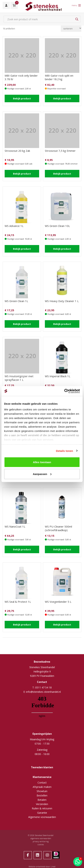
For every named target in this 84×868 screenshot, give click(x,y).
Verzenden (42, 804)
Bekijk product (22, 98)
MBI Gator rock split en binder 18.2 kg (59, 77)
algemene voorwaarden (41, 838)
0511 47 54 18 (43, 687)
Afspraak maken (42, 787)
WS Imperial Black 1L (58, 376)
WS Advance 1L (14, 226)
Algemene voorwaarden (42, 817)
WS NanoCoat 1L (15, 526)
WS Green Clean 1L (16, 301)
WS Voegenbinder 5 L (58, 602)
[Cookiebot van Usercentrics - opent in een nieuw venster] (64, 391)
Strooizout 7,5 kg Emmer (60, 151)
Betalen (42, 800)
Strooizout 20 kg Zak (17, 151)
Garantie (42, 813)
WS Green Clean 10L (57, 226)
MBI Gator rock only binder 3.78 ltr (21, 77)
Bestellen (42, 795)
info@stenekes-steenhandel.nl (43, 692)
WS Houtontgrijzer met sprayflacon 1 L (19, 378)
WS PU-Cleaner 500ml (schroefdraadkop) (58, 528)
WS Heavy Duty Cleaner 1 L (62, 301)
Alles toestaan (42, 462)
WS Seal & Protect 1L (18, 602)
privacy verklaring (41, 841)
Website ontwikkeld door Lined (42, 866)
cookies (41, 844)
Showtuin (42, 791)
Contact (42, 783)
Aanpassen (42, 474)
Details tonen (64, 451)
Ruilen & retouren (42, 808)
